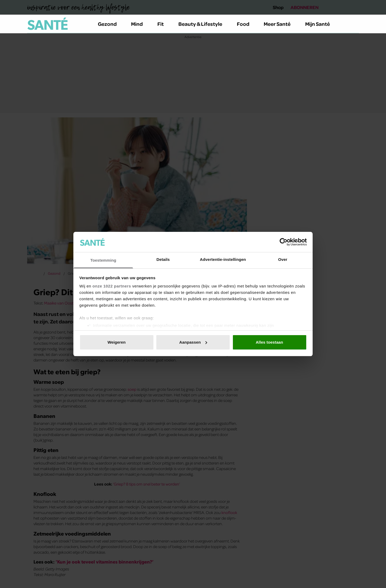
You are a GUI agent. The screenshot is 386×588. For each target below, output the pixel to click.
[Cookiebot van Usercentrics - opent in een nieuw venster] (284, 242)
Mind (140, 24)
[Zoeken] (355, 24)
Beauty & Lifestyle (203, 24)
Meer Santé (280, 24)
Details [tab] (163, 259)
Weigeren (116, 342)
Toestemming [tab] (103, 260)
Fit (164, 24)
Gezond (110, 24)
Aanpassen (193, 342)
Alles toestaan (269, 342)
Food (246, 24)
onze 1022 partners (112, 286)
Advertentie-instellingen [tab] (223, 259)
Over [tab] (283, 259)
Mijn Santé (321, 24)
